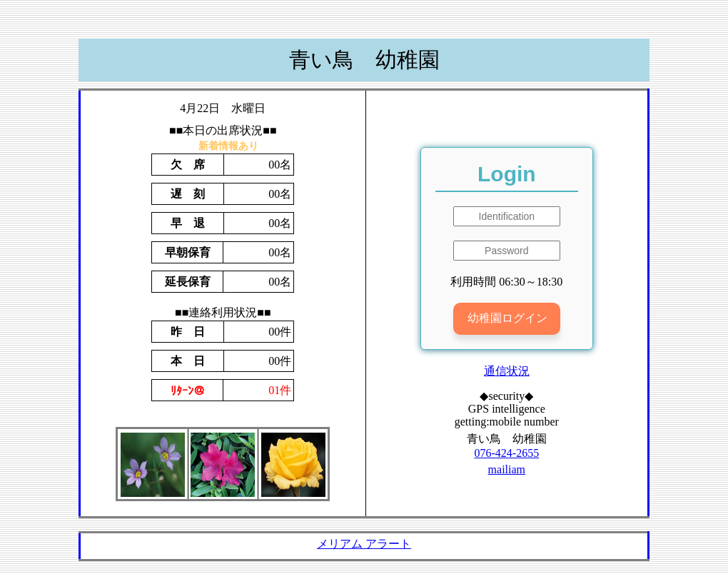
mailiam (507, 469)
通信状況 (507, 371)
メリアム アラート (364, 544)
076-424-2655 (506, 453)
